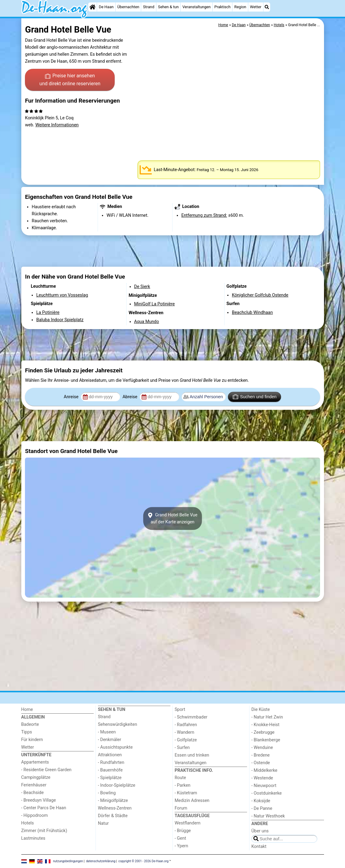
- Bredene (260, 755)
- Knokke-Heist (265, 725)
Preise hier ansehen (70, 80)
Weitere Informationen (57, 125)
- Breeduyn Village (39, 800)
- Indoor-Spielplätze (117, 785)
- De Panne (262, 808)
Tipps (27, 732)
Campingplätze (36, 777)
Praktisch (223, 7)
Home (27, 710)
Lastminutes (33, 838)
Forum (181, 808)
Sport (180, 710)
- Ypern (181, 846)
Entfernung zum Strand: (204, 215)
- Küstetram (186, 793)
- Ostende (261, 763)
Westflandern (188, 823)
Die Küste (261, 710)
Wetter (256, 7)
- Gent (180, 838)
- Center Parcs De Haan (44, 808)
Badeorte (30, 724)
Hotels (28, 823)
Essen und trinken (192, 755)
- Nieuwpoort (264, 786)
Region (240, 7)
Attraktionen (110, 755)
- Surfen (182, 748)
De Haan (106, 7)
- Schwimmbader (191, 717)
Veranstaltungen (196, 7)
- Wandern (184, 732)
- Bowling (107, 793)
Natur (103, 823)
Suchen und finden (255, 397)
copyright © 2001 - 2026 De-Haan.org (143, 861)
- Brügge (183, 831)
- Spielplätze (110, 778)
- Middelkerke (264, 770)
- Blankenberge (266, 740)
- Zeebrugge (263, 732)
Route (180, 778)
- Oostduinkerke (267, 793)
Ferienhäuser (34, 785)
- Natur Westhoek (268, 816)
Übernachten (128, 7)
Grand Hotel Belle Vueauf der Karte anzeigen (172, 518)
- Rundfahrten (111, 763)
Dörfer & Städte (113, 816)
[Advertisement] (173, 251)
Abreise (131, 397)
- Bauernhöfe (110, 770)
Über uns (260, 831)
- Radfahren (186, 725)
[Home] (92, 7)
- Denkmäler (110, 740)
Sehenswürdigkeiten (118, 724)
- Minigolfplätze (113, 801)
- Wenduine (262, 748)
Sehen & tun (168, 7)
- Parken (183, 785)
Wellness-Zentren (115, 808)
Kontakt (259, 847)
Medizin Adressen (192, 801)
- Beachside (33, 793)
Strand (149, 7)
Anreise (72, 397)
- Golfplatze (186, 740)
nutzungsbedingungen (68, 861)
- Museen (107, 732)
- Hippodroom (35, 815)
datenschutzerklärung (101, 861)
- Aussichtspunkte (115, 747)
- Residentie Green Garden (46, 770)
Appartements (35, 762)
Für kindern (32, 740)
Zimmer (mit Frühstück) (44, 831)
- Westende (262, 778)
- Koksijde (261, 801)
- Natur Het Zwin (267, 717)
